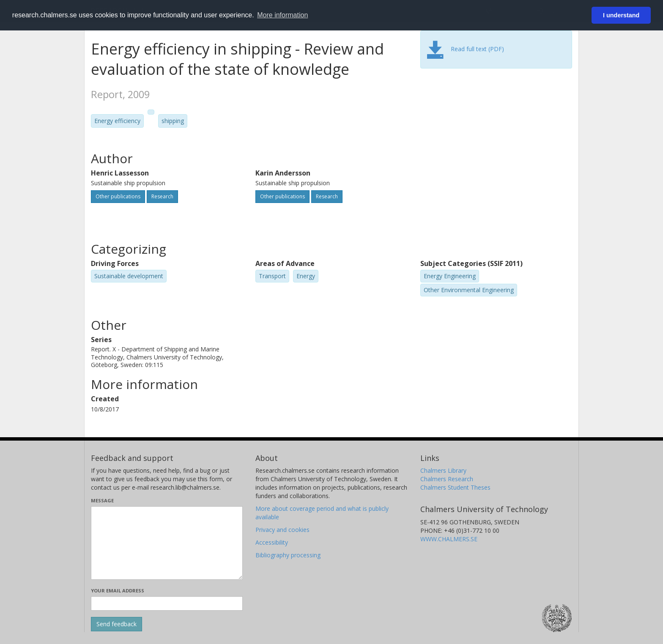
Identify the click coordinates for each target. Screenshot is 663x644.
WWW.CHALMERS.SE (449, 539)
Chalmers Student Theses (455, 487)
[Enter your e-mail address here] (167, 603)
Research (162, 196)
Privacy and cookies (282, 530)
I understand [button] (621, 15)
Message (102, 500)
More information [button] (282, 15)
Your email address (118, 591)
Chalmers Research (447, 479)
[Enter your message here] (167, 543)
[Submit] (116, 624)
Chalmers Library (443, 470)
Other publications (118, 196)
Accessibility (272, 542)
